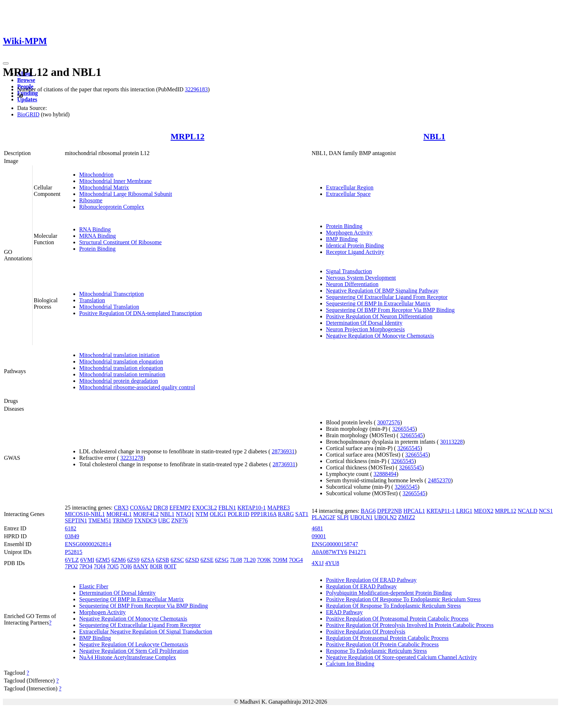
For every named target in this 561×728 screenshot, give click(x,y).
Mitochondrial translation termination (122, 374)
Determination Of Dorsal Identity (364, 323)
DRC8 (161, 508)
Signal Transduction (349, 271)
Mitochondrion (96, 175)
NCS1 (546, 511)
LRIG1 (464, 511)
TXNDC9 (145, 520)
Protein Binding (97, 249)
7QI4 (100, 566)
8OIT (170, 566)
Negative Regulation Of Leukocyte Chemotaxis (134, 644)
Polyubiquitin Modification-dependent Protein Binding (389, 593)
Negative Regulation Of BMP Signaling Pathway (382, 291)
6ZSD (192, 560)
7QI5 (113, 566)
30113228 (451, 442)
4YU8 (332, 563)
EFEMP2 (180, 508)
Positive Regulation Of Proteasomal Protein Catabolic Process (397, 619)
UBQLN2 (386, 517)
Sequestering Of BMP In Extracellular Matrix (378, 303)
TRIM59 (123, 520)
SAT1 (302, 514)
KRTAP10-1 (252, 508)
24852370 (439, 480)
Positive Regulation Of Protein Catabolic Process (382, 644)
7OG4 (296, 560)
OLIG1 (218, 514)
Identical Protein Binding (355, 245)
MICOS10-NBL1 (85, 514)
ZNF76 (180, 520)
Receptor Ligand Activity (355, 252)
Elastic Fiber (94, 586)
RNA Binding (95, 229)
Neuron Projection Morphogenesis (365, 329)
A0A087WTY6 (330, 552)
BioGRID (28, 114)
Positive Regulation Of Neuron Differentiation (379, 316)
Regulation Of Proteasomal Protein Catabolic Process (387, 638)
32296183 (196, 89)
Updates (27, 99)
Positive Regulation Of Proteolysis (366, 631)
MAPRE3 (279, 508)
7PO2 (71, 566)
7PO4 (86, 566)
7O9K (264, 560)
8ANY (141, 566)
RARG (286, 514)
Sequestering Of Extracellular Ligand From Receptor (387, 297)
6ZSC (177, 560)
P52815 (74, 552)
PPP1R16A (264, 514)
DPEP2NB (389, 511)
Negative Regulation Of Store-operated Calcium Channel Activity (401, 657)
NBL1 (434, 136)
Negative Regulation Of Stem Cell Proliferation (134, 651)
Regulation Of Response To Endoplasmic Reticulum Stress (393, 606)
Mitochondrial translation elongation (121, 361)
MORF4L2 (146, 514)
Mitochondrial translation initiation (119, 355)
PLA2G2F (324, 517)
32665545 (404, 429)
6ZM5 (103, 560)
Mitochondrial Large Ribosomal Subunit (126, 194)
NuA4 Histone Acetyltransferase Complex (128, 657)
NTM (202, 514)
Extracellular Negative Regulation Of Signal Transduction (146, 631)
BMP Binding (342, 239)
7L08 (236, 560)
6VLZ (72, 560)
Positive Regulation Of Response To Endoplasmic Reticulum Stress (403, 599)
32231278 (132, 458)
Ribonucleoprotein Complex (112, 207)
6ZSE (207, 560)
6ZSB (162, 560)
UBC (164, 520)
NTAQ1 (185, 514)
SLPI (343, 517)
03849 (72, 536)
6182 (70, 528)
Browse (26, 80)
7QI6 (126, 566)
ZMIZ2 (407, 517)
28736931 (283, 451)
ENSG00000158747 (335, 544)
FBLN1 (227, 508)
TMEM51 (100, 520)
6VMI (87, 560)
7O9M (280, 560)
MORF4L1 (119, 514)
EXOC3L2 (204, 508)
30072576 (389, 422)
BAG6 (368, 511)
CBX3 (121, 508)
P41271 (358, 552)
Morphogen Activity (349, 233)
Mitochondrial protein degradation (118, 381)
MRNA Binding (97, 236)
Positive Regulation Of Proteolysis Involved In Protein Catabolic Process (410, 625)
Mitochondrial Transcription (111, 294)
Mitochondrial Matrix (104, 187)
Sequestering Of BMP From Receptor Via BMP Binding (390, 310)
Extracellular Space (348, 194)
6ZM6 (118, 560)
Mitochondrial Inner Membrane (115, 181)
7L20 (250, 560)
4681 (317, 528)
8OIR (156, 566)
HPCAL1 (414, 511)
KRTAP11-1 (441, 511)
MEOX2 (484, 511)
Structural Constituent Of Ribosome (120, 242)
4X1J (318, 563)
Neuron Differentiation (352, 284)
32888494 (385, 474)
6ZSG (222, 560)
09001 (319, 536)
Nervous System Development (361, 278)
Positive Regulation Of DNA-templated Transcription (140, 313)
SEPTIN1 (76, 520)
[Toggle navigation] (6, 63)
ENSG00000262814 (88, 544)
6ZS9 (133, 560)
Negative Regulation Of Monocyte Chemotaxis (380, 336)
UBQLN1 (362, 517)
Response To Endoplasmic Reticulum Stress (376, 651)
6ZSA (148, 560)
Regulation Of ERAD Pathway (361, 586)
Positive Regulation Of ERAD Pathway (371, 580)
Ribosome (91, 200)
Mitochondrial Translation (109, 307)
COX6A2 (141, 508)
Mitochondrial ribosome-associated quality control (137, 387)
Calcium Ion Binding (350, 664)
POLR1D (238, 514)
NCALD (528, 511)
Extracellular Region (350, 187)
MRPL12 (188, 136)
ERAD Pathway (344, 612)
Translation (92, 300)
